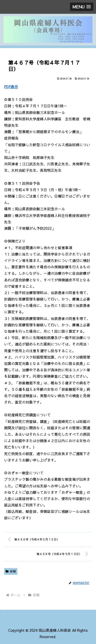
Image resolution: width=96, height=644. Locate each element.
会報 (11, 571)
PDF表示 (11, 87)
